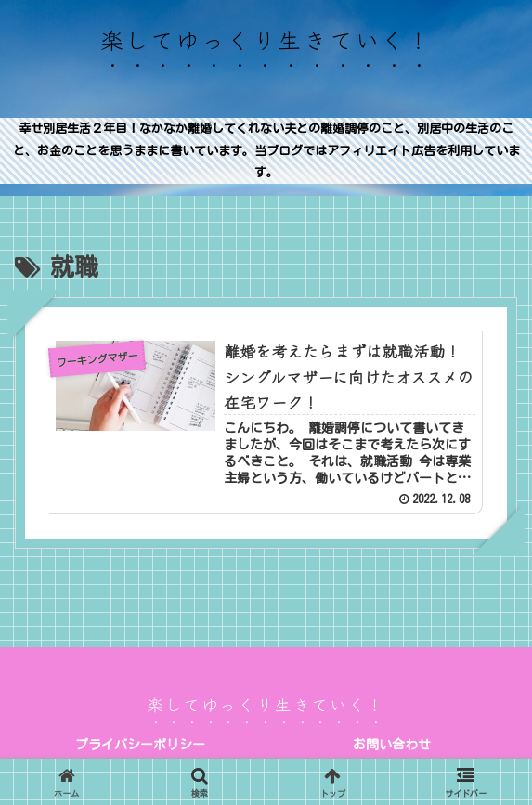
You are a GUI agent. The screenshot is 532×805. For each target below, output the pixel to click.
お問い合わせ (392, 745)
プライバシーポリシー (140, 745)
